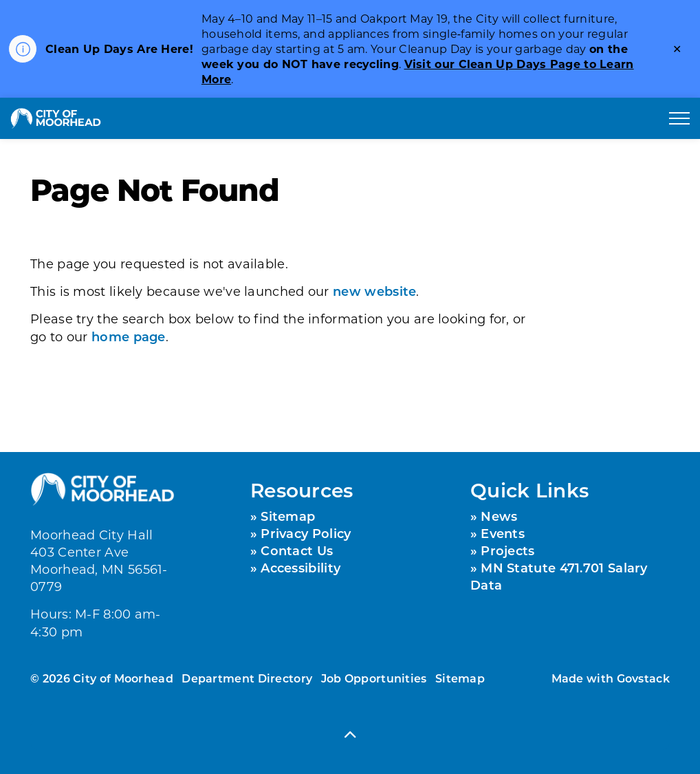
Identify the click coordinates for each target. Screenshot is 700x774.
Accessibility (300, 568)
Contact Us (297, 550)
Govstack (643, 678)
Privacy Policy (306, 533)
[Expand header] (679, 118)
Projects (507, 550)
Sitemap (288, 516)
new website (374, 291)
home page (129, 336)
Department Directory (247, 678)
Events (503, 533)
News (499, 516)
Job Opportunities (374, 678)
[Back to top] (350, 734)
